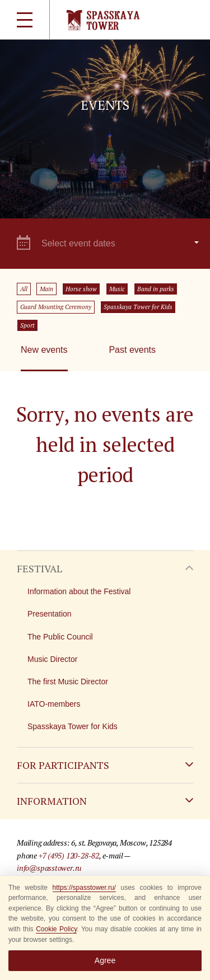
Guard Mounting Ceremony (56, 307)
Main (46, 289)
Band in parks (156, 289)
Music (117, 289)
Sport (27, 325)
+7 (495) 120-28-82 (69, 855)
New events (44, 350)
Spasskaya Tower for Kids (138, 307)
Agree (105, 960)
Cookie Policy (56, 929)
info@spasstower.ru (49, 868)
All (24, 289)
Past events (132, 350)
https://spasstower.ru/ (84, 888)
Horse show (81, 289)
